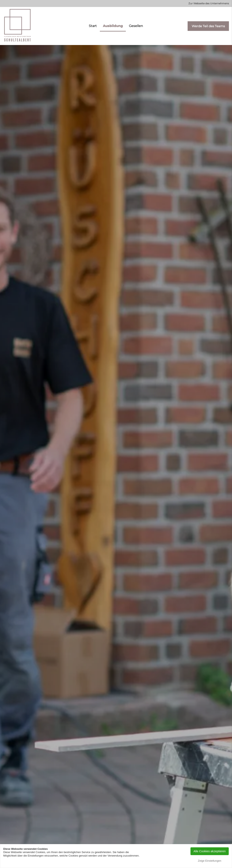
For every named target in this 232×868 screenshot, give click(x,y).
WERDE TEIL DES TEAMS (116, 489)
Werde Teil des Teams (208, 26)
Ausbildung (113, 26)
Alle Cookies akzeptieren (210, 851)
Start (93, 26)
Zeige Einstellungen (209, 861)
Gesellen (136, 26)
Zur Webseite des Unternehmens (209, 3)
